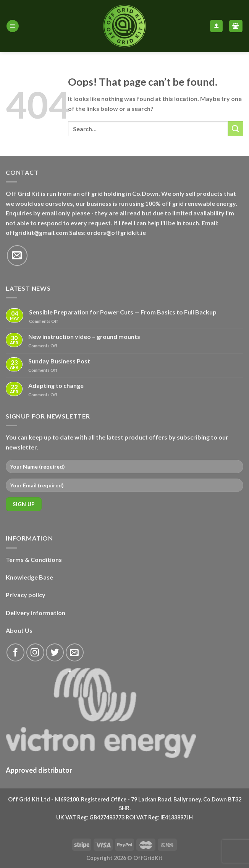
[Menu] (13, 26)
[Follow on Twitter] (55, 652)
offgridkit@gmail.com (37, 232)
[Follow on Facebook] (15, 652)
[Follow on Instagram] (35, 652)
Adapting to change (56, 385)
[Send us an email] (17, 256)
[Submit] (236, 129)
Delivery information (36, 613)
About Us (19, 630)
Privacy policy (26, 595)
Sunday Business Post (59, 361)
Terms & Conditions (34, 559)
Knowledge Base (29, 577)
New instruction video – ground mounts (84, 336)
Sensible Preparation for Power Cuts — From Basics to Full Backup (123, 312)
